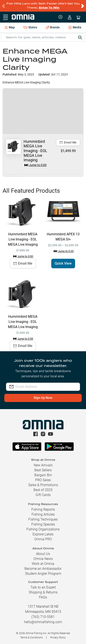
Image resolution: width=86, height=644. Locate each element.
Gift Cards (43, 495)
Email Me (68, 142)
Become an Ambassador (43, 569)
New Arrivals (43, 465)
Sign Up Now (43, 398)
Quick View (63, 263)
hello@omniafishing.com (43, 622)
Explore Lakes (43, 534)
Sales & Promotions (43, 485)
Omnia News (43, 559)
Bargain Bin (43, 475)
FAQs (43, 597)
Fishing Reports (43, 509)
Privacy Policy (58, 638)
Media (75, 28)
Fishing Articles (43, 514)
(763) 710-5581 (43, 617)
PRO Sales (43, 480)
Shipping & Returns (43, 592)
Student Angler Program (43, 574)
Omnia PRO (43, 539)
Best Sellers (43, 470)
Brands (53, 27)
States (30, 27)
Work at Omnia (43, 564)
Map (10, 27)
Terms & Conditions (31, 638)
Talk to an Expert (43, 587)
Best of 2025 (43, 490)
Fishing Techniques (43, 519)
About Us (43, 554)
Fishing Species (43, 524)
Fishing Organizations (43, 529)
